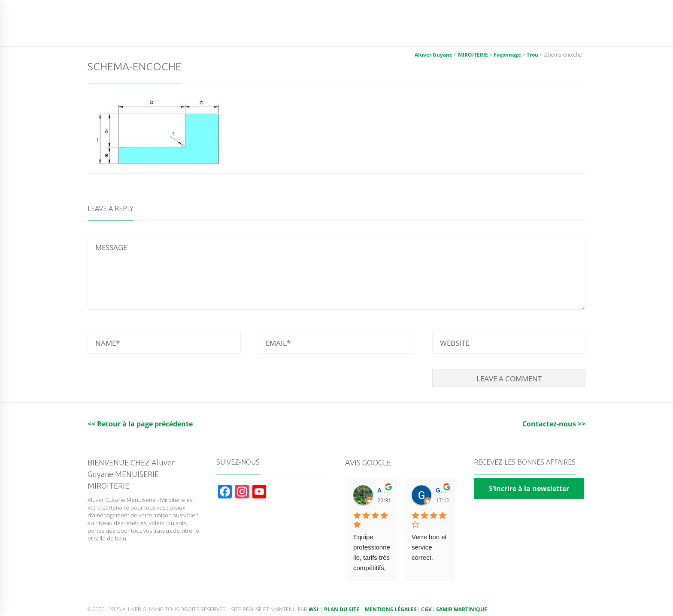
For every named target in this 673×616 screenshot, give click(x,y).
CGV (426, 609)
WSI (314, 609)
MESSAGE (336, 273)
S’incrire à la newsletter (529, 489)
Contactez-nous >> (554, 424)
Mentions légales (391, 609)
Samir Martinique (462, 609)
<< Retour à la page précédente (140, 424)
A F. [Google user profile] (382, 490)
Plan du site (342, 609)
